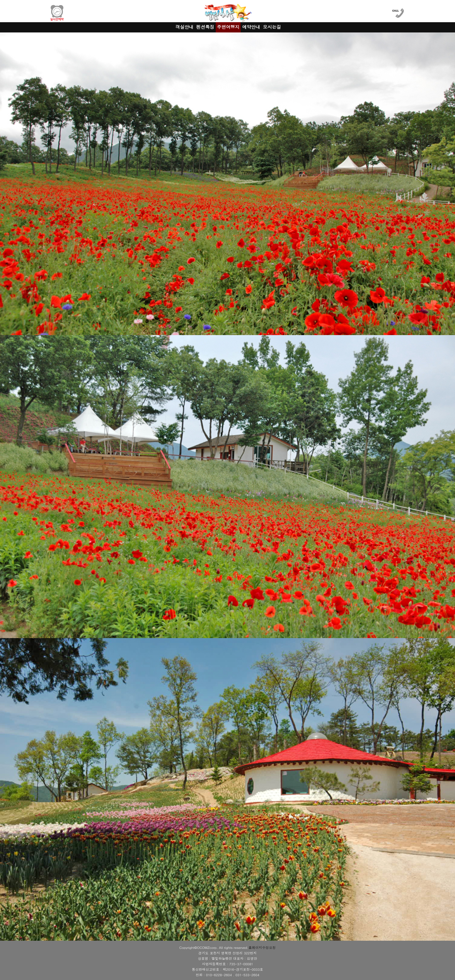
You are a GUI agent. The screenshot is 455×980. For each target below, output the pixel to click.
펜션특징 (205, 27)
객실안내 (184, 27)
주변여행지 (228, 27)
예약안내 (251, 27)
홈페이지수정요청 (262, 948)
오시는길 (272, 27)
